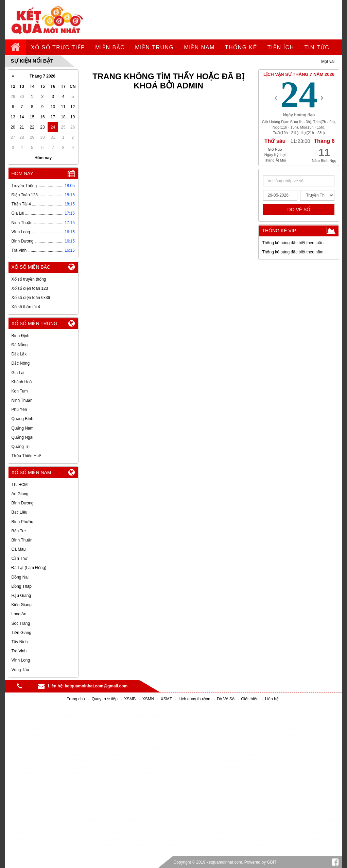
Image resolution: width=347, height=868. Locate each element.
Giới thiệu (250, 699)
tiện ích (281, 47)
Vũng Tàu (20, 670)
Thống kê (241, 47)
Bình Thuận (22, 540)
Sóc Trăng (21, 623)
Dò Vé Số (226, 699)
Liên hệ (272, 699)
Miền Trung (154, 47)
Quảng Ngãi (22, 437)
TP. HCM (20, 485)
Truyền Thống (24, 186)
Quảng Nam (23, 428)
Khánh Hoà (22, 382)
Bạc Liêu (20, 512)
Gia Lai (18, 213)
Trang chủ (76, 699)
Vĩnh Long (21, 232)
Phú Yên (19, 410)
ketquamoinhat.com (224, 862)
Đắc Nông (21, 363)
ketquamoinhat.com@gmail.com (96, 686)
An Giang (20, 494)
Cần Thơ (19, 558)
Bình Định (21, 336)
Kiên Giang (22, 605)
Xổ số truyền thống (29, 279)
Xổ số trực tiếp (58, 47)
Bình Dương (23, 241)
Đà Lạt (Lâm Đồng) (29, 568)
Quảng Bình (22, 419)
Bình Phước (22, 522)
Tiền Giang (22, 633)
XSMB (130, 699)
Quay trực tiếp (105, 699)
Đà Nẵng (20, 345)
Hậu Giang (21, 596)
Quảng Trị (21, 447)
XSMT (166, 699)
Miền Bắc (110, 47)
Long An (19, 614)
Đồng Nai (20, 577)
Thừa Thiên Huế (27, 456)
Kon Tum (20, 391)
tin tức (317, 47)
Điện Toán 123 (25, 195)
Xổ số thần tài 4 (26, 307)
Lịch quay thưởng (194, 699)
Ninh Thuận (22, 223)
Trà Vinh (19, 250)
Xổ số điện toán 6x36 (31, 298)
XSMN (148, 699)
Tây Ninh (20, 642)
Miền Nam (199, 47)
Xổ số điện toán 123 (30, 288)
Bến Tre (19, 531)
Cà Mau (19, 549)
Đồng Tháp (22, 586)
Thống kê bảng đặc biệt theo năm (293, 252)
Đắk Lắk (19, 354)
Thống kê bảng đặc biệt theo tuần (293, 243)
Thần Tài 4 (21, 204)
